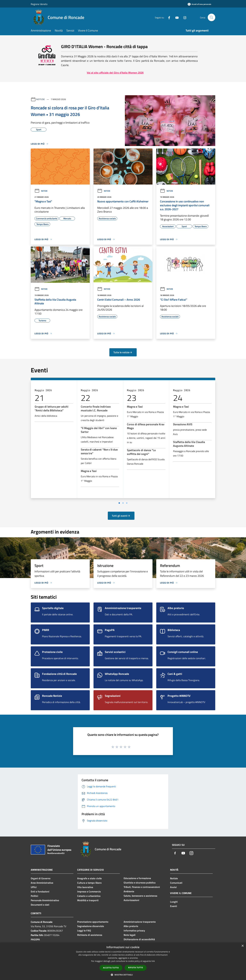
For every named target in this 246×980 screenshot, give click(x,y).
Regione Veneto (39, 4)
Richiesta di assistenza (90, 935)
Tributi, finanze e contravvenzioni (142, 887)
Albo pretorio (131, 926)
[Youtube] (176, 17)
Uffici (34, 887)
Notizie (41, 99)
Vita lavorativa (85, 887)
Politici (34, 896)
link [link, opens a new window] (153, 961)
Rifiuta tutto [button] (136, 968)
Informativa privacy (134, 930)
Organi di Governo (41, 878)
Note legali (130, 935)
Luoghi (174, 902)
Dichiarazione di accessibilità (139, 939)
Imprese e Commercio (89, 891)
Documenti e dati (40, 905)
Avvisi (173, 887)
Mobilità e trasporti (88, 900)
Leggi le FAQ (84, 930)
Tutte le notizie (123, 352)
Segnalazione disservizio (91, 926)
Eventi (174, 906)
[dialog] (123, 961)
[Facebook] (168, 17)
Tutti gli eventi (121, 516)
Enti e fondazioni (40, 891)
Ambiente (129, 891)
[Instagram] (184, 17)
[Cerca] (211, 17)
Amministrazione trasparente (140, 922)
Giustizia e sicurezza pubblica (140, 883)
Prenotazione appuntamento (93, 922)
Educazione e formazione (137, 878)
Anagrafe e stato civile (89, 878)
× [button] (242, 946)
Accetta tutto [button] (111, 968)
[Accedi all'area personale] (199, 4)
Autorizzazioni (131, 900)
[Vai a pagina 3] (127, 503)
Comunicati (176, 883)
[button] (123, 975)
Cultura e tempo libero (89, 883)
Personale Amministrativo (45, 900)
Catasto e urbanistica (89, 896)
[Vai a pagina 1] (119, 503)
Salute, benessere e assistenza (140, 896)
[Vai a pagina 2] (123, 503)
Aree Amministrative (42, 883)
